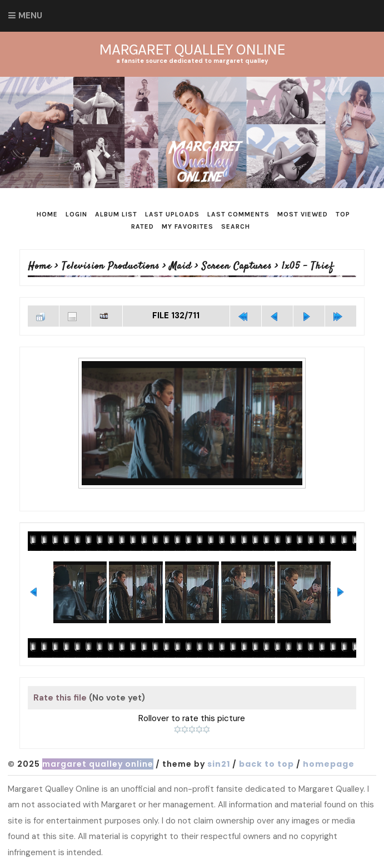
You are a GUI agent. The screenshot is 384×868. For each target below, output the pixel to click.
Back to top (266, 764)
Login (76, 214)
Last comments (238, 214)
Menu (30, 16)
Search (236, 226)
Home (47, 214)
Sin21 (219, 764)
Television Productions (111, 267)
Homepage (329, 764)
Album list (116, 214)
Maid (181, 267)
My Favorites (188, 226)
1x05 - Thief (308, 267)
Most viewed (303, 214)
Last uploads (172, 214)
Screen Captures (237, 267)
